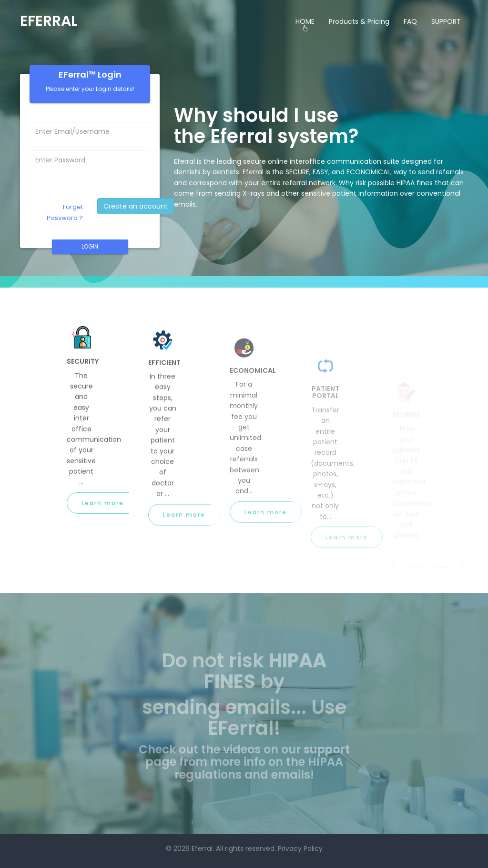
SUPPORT (446, 21)
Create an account (136, 206)
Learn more (103, 507)
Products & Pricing (359, 21)
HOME (305, 21)
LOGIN (90, 246)
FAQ (410, 21)
